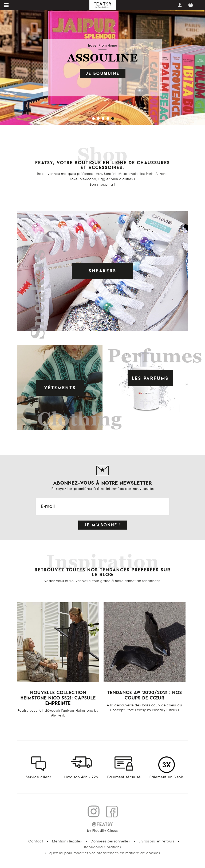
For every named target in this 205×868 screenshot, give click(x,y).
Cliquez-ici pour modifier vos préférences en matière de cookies (102, 853)
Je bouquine (103, 73)
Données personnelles (110, 841)
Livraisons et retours (157, 841)
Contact (36, 841)
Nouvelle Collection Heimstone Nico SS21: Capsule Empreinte (58, 698)
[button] (93, 118)
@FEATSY (102, 824)
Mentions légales (67, 841)
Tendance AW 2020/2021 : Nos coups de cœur (145, 695)
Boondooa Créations (103, 847)
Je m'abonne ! (103, 525)
